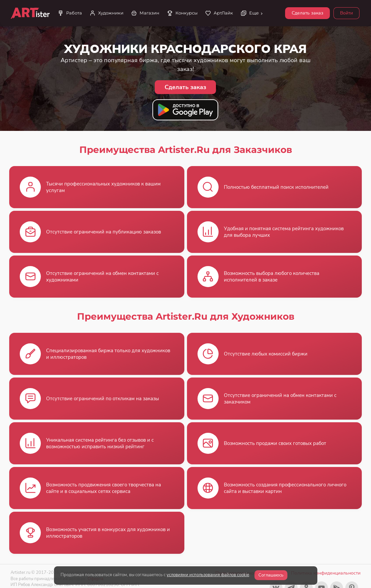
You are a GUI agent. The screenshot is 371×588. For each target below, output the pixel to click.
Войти (346, 13)
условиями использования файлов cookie (208, 575)
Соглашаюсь (271, 575)
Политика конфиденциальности (326, 573)
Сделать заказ (307, 13)
